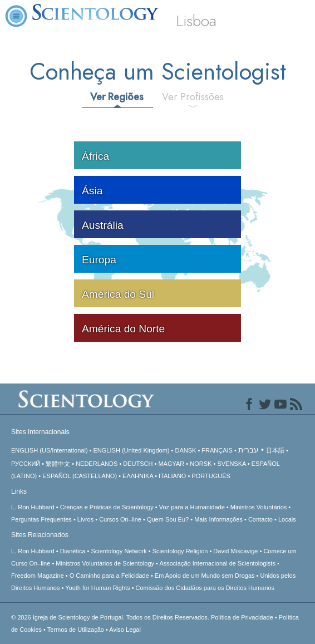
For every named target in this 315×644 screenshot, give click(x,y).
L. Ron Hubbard (33, 507)
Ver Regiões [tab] (117, 97)
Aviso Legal (125, 630)
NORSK (201, 464)
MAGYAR (171, 464)
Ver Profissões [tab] (193, 97)
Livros (85, 519)
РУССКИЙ (26, 464)
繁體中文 (58, 464)
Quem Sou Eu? (168, 519)
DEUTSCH (138, 464)
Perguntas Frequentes (41, 519)
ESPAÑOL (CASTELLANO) (80, 476)
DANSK (185, 450)
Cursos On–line (120, 519)
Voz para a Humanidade (192, 507)
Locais (287, 519)
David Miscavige (235, 551)
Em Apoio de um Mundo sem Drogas (205, 576)
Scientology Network (119, 551)
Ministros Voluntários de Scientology (105, 563)
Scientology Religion (180, 551)
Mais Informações (218, 519)
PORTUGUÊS (211, 476)
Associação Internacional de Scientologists (217, 563)
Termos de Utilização (76, 630)
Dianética (73, 551)
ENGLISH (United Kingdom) (132, 450)
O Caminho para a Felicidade (109, 576)
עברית (248, 450)
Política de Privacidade (242, 617)
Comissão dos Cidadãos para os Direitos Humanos (205, 588)
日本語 (275, 450)
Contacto (260, 519)
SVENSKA (231, 464)
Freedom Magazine (38, 576)
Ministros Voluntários (259, 507)
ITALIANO (172, 476)
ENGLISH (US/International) (50, 450)
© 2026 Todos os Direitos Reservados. (111, 617)
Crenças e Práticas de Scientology (107, 507)
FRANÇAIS (217, 450)
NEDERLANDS (97, 464)
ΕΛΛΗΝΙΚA (138, 476)
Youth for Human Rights (97, 588)
